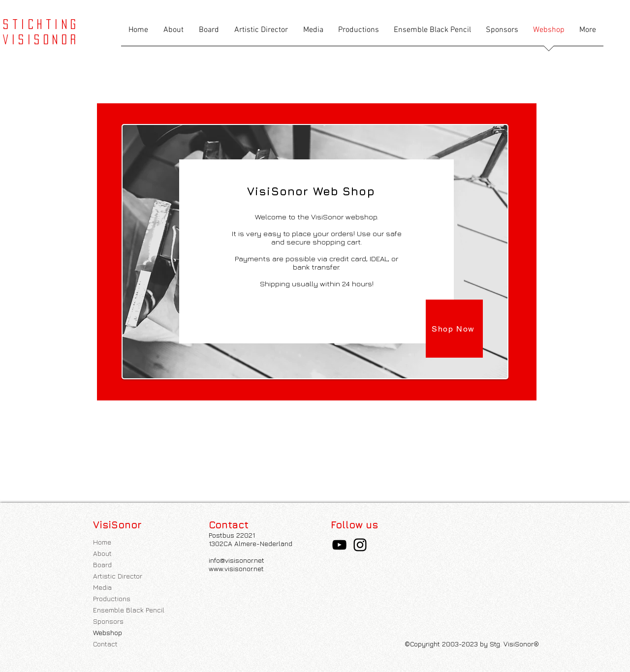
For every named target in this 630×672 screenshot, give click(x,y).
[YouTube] (339, 545)
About (102, 553)
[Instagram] (360, 545)
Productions (112, 598)
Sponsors (108, 621)
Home (102, 542)
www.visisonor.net (236, 568)
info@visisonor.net (236, 560)
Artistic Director (118, 576)
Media (102, 587)
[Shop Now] (454, 329)
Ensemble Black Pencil (129, 610)
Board (102, 565)
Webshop (108, 632)
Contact (105, 644)
